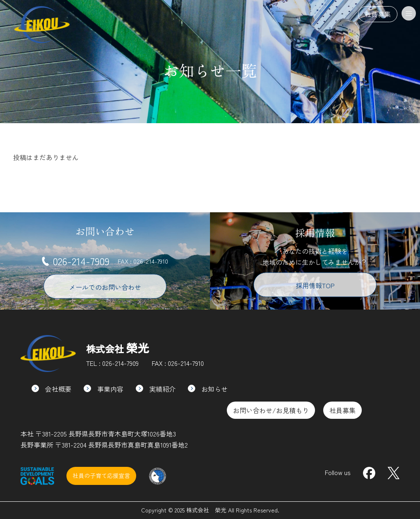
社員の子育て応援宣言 (101, 475)
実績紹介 (156, 389)
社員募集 (378, 14)
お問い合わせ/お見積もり (271, 410)
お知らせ (208, 389)
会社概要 (51, 389)
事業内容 (104, 389)
